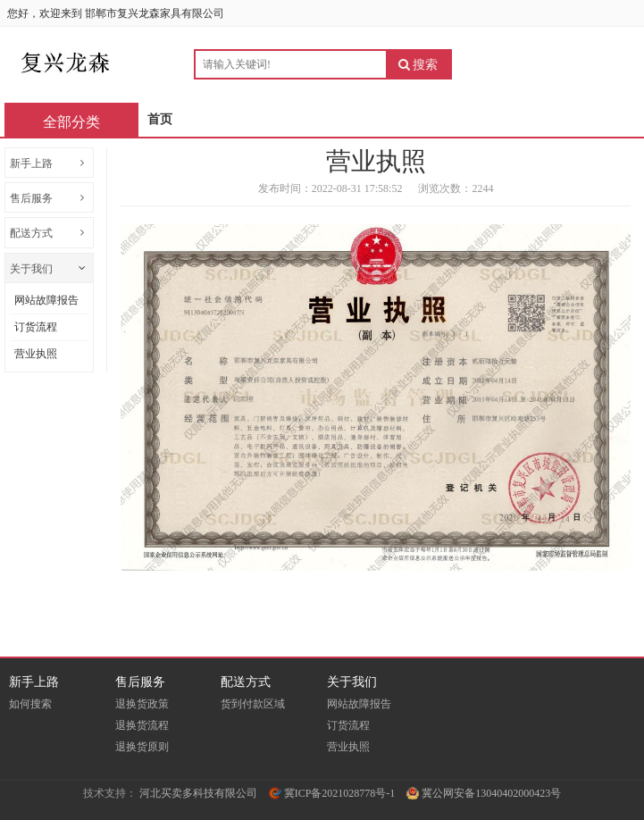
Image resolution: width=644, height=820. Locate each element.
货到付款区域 (253, 704)
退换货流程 (142, 725)
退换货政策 (142, 704)
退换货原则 (142, 747)
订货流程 (36, 327)
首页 (160, 119)
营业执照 (36, 354)
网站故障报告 (46, 300)
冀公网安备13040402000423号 (484, 793)
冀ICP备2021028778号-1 (332, 793)
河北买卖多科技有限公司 (198, 793)
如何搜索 (30, 704)
